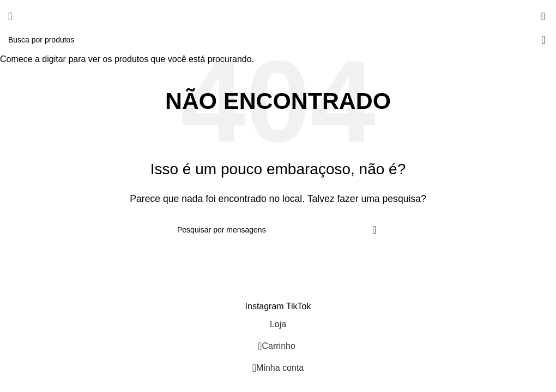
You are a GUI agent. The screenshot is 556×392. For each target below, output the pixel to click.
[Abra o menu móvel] (10, 16)
